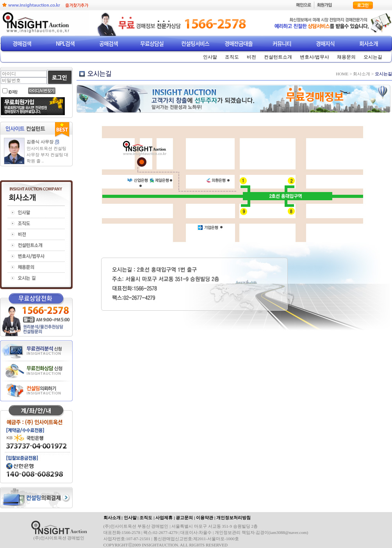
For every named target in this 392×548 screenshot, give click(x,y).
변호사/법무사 (314, 57)
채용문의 (346, 57)
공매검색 (109, 43)
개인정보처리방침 (233, 518)
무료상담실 (152, 43)
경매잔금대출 (239, 43)
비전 (251, 57)
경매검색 (22, 43)
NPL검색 (65, 43)
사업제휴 (164, 518)
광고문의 (184, 518)
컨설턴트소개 (278, 57)
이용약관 (205, 518)
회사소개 (369, 43)
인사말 (210, 57)
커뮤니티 (282, 43)
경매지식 (325, 43)
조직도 (232, 57)
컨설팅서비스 (195, 43)
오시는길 (373, 57)
